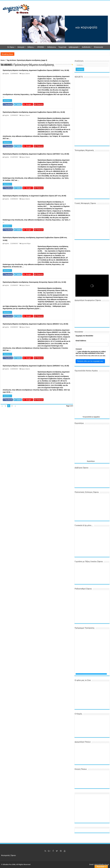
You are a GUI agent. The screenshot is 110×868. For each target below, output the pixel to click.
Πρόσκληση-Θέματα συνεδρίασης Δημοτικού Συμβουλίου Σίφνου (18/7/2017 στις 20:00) (36, 154)
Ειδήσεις (31, 47)
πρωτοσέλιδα (88, 417)
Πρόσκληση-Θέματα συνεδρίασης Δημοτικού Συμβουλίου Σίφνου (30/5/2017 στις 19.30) (36, 366)
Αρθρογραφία (74, 47)
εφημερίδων (97, 417)
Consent (79, 349)
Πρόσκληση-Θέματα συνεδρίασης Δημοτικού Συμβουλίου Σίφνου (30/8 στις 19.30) (34, 112)
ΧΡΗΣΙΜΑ (41, 47)
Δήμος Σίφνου (25, 74)
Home (3, 60)
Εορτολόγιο (91, 461)
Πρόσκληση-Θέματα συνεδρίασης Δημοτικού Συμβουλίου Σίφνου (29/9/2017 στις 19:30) (36, 70)
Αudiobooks (86, 47)
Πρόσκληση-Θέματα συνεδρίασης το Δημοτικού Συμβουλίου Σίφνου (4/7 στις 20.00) (34, 196)
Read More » (7, 101)
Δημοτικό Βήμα (26, 244)
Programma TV (79, 674)
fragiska (6, 74)
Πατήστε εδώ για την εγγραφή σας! (90, 361)
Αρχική (3, 47)
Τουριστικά (62, 47)
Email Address (81, 341)
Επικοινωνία (99, 47)
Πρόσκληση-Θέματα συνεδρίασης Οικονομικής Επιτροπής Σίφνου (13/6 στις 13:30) (34, 282)
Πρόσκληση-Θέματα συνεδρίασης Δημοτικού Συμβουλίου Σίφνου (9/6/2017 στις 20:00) (35, 324)
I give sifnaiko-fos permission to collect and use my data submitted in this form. (91, 352)
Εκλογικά (21, 47)
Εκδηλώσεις (52, 47)
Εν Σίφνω (11, 47)
